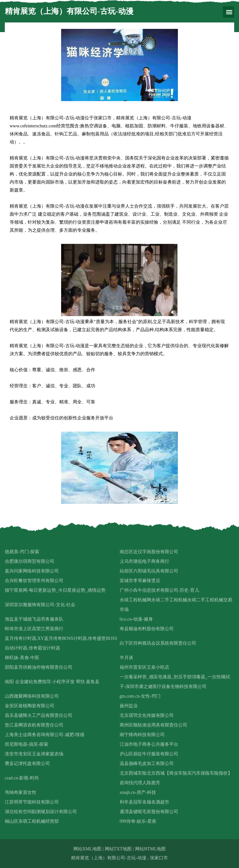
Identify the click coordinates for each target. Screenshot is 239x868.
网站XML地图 (87, 849)
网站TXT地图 (118, 849)
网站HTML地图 (151, 849)
